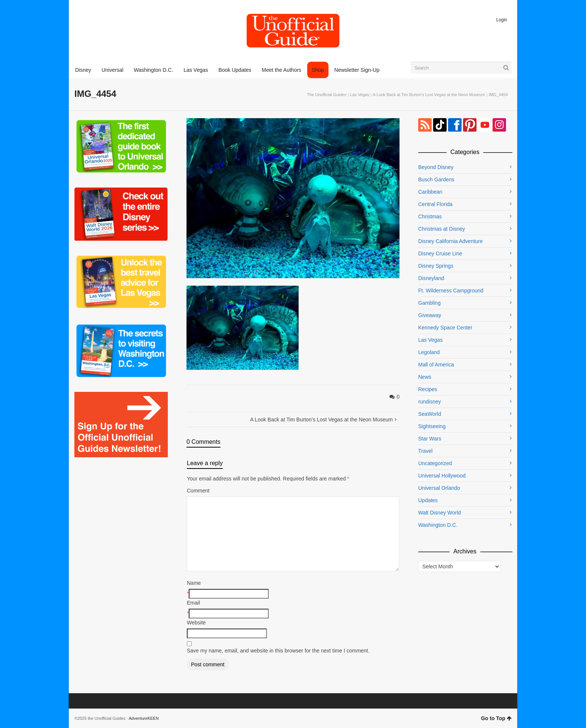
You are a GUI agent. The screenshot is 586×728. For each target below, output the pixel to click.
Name (194, 583)
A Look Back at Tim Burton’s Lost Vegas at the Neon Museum (429, 95)
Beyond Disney (436, 167)
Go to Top (496, 718)
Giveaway (430, 315)
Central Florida (435, 204)
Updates (428, 500)
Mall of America (436, 365)
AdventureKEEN (144, 718)
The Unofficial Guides (327, 95)
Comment (198, 491)
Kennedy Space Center (445, 328)
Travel (425, 451)
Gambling (429, 303)
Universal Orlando (439, 488)
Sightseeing (432, 426)
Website (196, 623)
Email (193, 603)
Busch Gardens (436, 179)
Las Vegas (360, 95)
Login (502, 20)
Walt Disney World (439, 513)
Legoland (429, 352)
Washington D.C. (438, 525)
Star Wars (430, 439)
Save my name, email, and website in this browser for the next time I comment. (278, 651)
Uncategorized (435, 463)
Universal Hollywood (442, 476)
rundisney (430, 402)
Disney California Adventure (451, 241)
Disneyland (431, 278)
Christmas (430, 216)
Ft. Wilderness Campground (451, 291)
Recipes (428, 389)
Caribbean (430, 192)
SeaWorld (430, 414)
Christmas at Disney (442, 229)
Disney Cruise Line (440, 254)
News (425, 377)
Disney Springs (436, 266)
